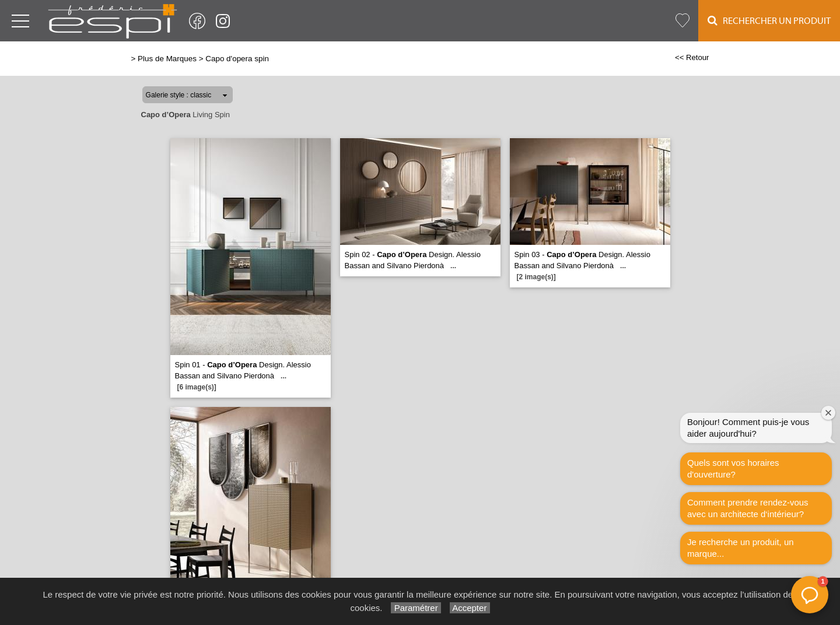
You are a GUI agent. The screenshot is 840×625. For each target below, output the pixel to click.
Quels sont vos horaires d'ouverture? (733, 468)
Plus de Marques (167, 59)
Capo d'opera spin (237, 59)
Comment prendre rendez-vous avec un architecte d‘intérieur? (748, 508)
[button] (810, 595)
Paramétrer (416, 608)
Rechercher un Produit (769, 21)
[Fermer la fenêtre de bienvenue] (828, 413)
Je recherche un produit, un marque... (741, 548)
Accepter (470, 608)
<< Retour (692, 57)
